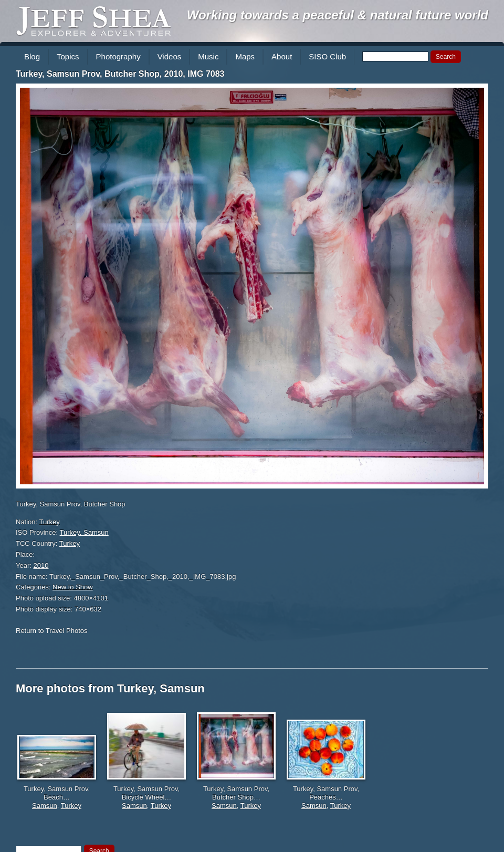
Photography (118, 56)
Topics (68, 56)
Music (208, 56)
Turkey (50, 522)
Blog (32, 56)
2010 (41, 565)
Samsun (45, 806)
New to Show (73, 587)
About (282, 56)
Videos (170, 56)
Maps (245, 56)
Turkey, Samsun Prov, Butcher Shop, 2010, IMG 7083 (120, 74)
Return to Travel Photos (52, 631)
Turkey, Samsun (84, 532)
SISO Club (327, 56)
